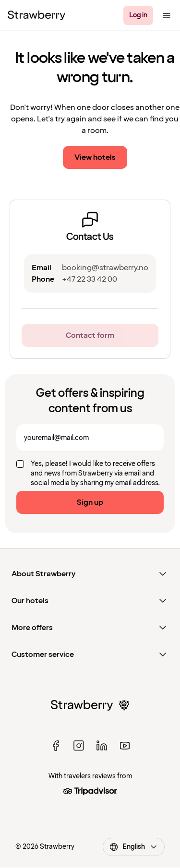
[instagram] (79, 746)
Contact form (90, 335)
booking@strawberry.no (105, 268)
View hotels (95, 157)
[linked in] (102, 746)
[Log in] (138, 15)
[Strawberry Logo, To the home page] (36, 15)
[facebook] (56, 746)
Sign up (90, 502)
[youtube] (125, 746)
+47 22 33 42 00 (90, 279)
